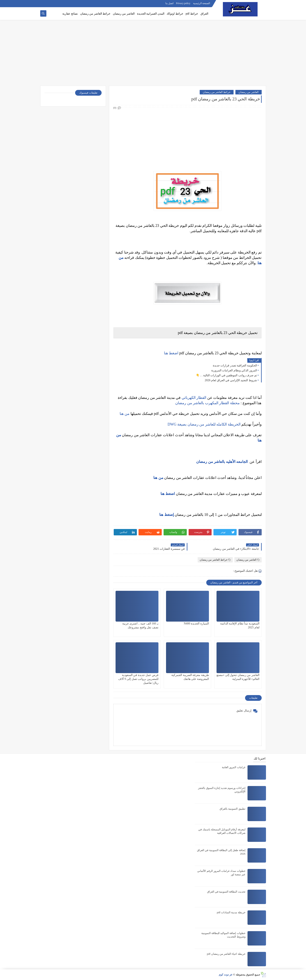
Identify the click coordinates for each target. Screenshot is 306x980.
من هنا (125, 414)
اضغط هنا (171, 353)
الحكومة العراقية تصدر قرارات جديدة (235, 365)
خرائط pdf (192, 14)
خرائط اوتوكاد (175, 14)
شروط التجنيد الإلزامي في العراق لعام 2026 (231, 380)
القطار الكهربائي (194, 398)
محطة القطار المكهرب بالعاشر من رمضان (207, 403)
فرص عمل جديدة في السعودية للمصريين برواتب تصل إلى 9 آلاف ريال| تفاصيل (138, 679)
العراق (204, 14)
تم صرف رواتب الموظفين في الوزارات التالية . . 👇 (226, 375)
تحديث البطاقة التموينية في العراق (226, 892)
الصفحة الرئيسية (202, 3)
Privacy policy (183, 3)
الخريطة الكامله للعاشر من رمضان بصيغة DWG (204, 424)
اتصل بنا (169, 3)
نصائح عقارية (70, 14)
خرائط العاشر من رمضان (95, 14)
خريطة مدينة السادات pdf (231, 912)
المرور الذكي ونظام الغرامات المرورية (234, 370)
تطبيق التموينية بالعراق (233, 809)
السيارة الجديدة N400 (196, 624)
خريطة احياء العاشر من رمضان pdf (226, 954)
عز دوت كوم (226, 975)
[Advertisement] (153, 53)
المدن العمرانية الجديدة (151, 14)
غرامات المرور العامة (234, 767)
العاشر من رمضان (124, 14)
